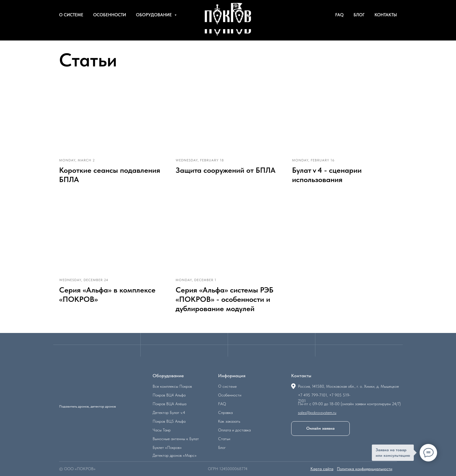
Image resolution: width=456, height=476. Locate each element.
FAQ (339, 26)
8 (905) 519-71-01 (380, 6)
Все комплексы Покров (172, 386)
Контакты (386, 26)
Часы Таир (162, 430)
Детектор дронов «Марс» (175, 455)
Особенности (110, 26)
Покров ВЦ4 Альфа (169, 395)
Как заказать (229, 421)
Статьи (224, 439)
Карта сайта (322, 469)
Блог (359, 26)
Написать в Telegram (333, 6)
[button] (320, 429)
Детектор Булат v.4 (169, 412)
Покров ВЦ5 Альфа (169, 421)
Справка (225, 412)
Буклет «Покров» (167, 447)
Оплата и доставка (234, 430)
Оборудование (154, 26)
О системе (71, 26)
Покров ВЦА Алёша (169, 404)
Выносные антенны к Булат (176, 439)
